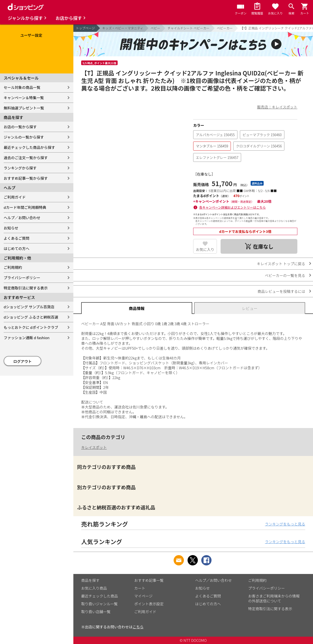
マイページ (143, 596)
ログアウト (23, 361)
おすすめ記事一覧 (149, 580)
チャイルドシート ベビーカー (189, 28)
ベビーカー (225, 28)
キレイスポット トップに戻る (281, 264)
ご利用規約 (13, 267)
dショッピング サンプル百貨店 (29, 307)
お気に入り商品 (94, 588)
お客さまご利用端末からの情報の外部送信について (274, 598)
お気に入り (205, 249)
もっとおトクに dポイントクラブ (31, 327)
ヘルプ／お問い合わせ (22, 218)
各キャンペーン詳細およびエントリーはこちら (233, 207)
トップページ (85, 28)
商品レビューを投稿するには (281, 291)
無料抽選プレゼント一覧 (24, 108)
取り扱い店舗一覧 (96, 612)
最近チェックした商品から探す (29, 147)
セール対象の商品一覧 (22, 87)
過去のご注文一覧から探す (26, 158)
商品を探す (90, 580)
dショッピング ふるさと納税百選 (31, 317)
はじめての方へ (17, 248)
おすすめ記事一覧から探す (26, 178)
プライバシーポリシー (22, 278)
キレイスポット (94, 447)
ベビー (155, 28)
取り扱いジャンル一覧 (99, 604)
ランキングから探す (20, 168)
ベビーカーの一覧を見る (285, 275)
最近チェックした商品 (100, 596)
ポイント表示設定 (149, 604)
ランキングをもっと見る (285, 524)
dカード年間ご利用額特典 (25, 207)
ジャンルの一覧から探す (24, 137)
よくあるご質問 (17, 238)
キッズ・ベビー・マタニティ (123, 28)
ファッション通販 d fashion (27, 338)
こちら (138, 627)
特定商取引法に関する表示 (26, 288)
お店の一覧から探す (20, 127)
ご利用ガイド (15, 197)
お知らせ (11, 228)
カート (140, 588)
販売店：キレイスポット (277, 107)
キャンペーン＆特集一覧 (24, 98)
